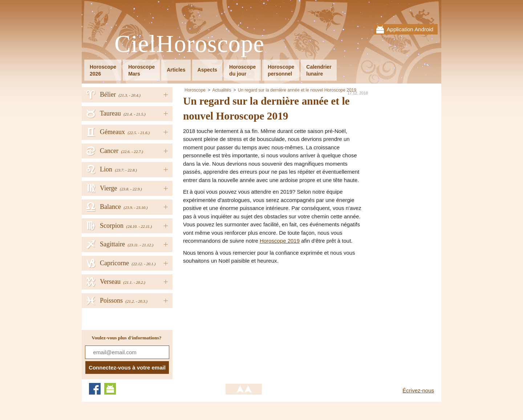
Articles (176, 70)
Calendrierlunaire (319, 70)
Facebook (95, 389)
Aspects (207, 70)
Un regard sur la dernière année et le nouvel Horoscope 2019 (297, 90)
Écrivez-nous (418, 390)
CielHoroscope (189, 44)
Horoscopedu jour (242, 70)
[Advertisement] (244, 320)
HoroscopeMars (141, 70)
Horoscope (195, 90)
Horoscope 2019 (280, 241)
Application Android (410, 29)
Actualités (222, 90)
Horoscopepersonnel (281, 70)
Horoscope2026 (103, 70)
